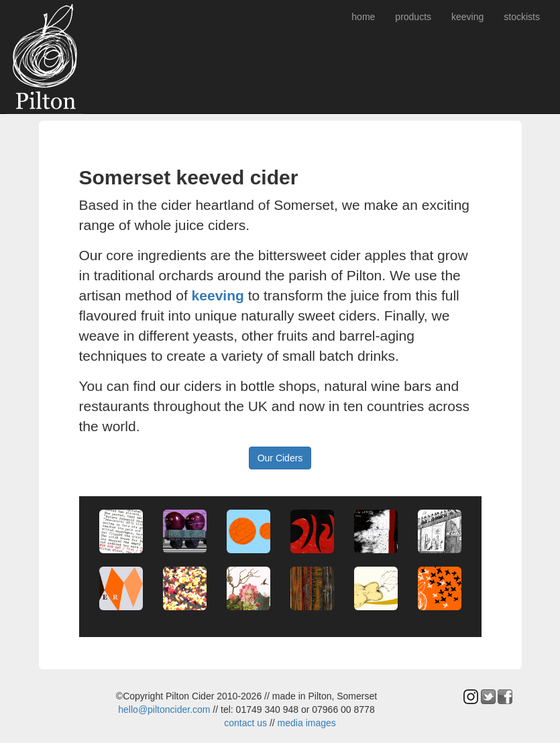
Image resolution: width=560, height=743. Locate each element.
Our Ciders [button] (280, 458)
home (363, 17)
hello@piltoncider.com (164, 709)
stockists (522, 17)
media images (307, 723)
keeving (467, 17)
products (413, 17)
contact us (245, 723)
